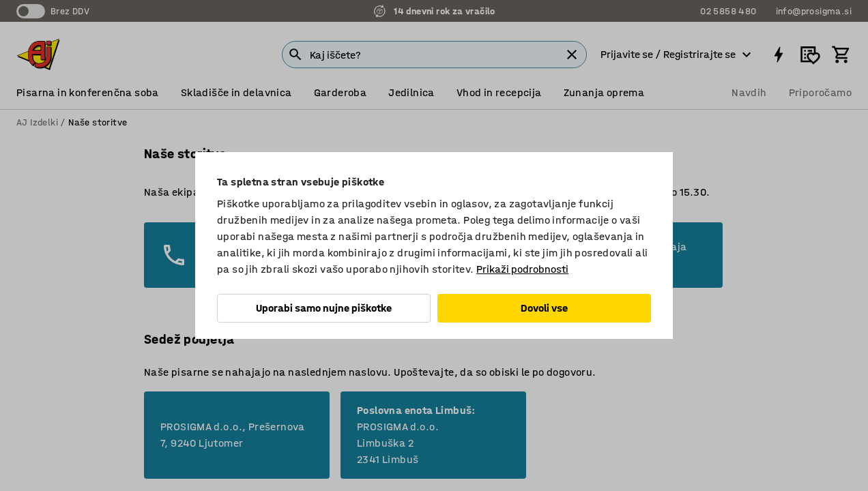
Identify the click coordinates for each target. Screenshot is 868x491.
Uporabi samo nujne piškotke (324, 308)
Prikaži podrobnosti (522, 269)
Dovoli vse (544, 308)
